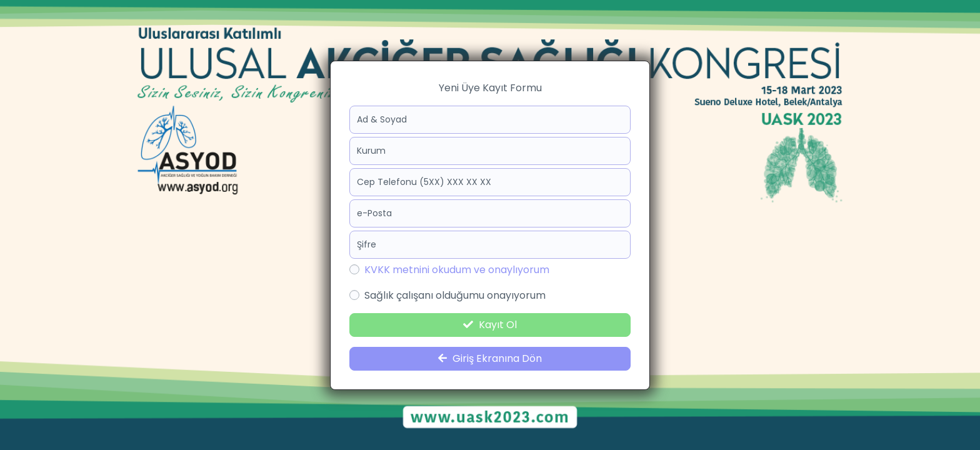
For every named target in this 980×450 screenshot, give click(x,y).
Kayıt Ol (490, 325)
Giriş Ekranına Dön (490, 358)
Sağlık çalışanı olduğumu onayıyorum (455, 295)
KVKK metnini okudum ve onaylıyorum (457, 270)
